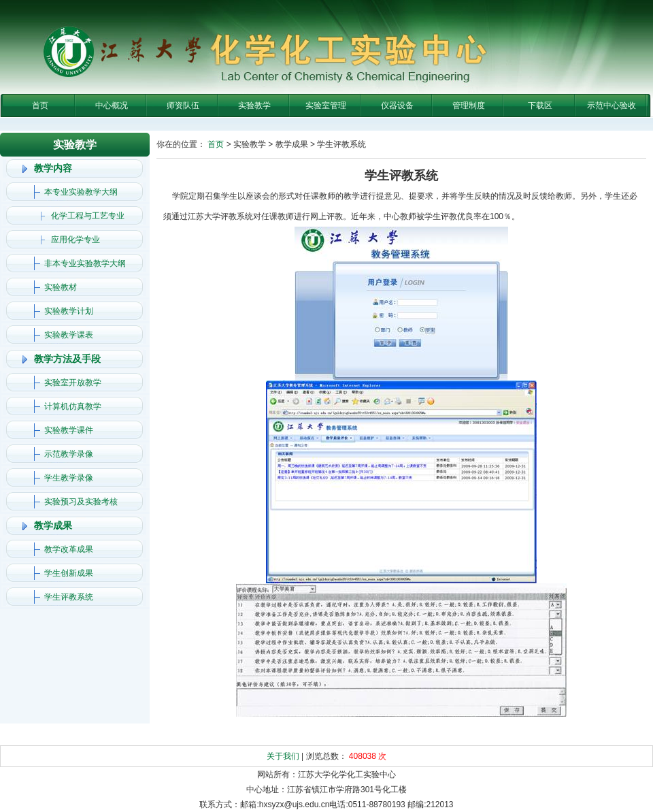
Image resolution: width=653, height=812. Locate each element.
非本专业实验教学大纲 (85, 263)
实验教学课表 (69, 335)
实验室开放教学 (73, 383)
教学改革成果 (69, 549)
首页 (40, 105)
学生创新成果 (69, 573)
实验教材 (61, 287)
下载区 (540, 105)
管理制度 (469, 105)
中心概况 (112, 105)
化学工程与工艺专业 (88, 216)
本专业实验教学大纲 (81, 192)
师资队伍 (183, 105)
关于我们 (283, 756)
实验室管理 (326, 105)
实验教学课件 (69, 430)
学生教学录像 (69, 478)
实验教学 (254, 105)
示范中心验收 (612, 105)
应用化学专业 (76, 240)
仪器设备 (397, 105)
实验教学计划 (69, 311)
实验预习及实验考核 (81, 502)
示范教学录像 (69, 454)
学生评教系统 (69, 597)
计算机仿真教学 (73, 406)
